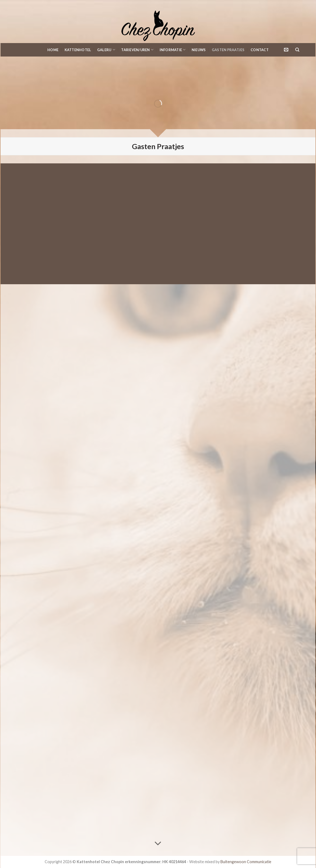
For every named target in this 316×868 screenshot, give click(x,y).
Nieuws (199, 50)
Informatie (173, 50)
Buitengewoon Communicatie (246, 862)
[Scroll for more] (158, 844)
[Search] (297, 50)
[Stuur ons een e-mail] (286, 50)
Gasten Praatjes (228, 50)
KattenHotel (78, 50)
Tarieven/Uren (137, 50)
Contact (260, 50)
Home (53, 50)
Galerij (106, 50)
